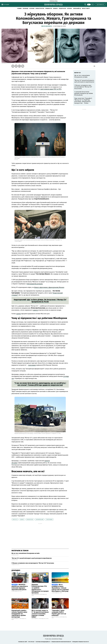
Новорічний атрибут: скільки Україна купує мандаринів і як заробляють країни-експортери (19, 614)
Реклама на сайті (23, 642)
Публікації (25, 9)
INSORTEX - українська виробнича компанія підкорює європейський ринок (20, 587)
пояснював (32, 365)
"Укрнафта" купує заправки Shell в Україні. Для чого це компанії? (59, 613)
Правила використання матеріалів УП (61, 642)
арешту (36, 310)
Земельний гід (77, 9)
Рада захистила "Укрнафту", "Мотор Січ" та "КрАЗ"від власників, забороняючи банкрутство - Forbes (83, 101)
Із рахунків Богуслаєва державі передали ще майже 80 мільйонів (84, 93)
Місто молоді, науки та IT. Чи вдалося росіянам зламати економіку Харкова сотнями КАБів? (40, 614)
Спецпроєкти (62, 9)
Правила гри (49, 9)
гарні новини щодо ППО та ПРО (51, 89)
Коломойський (39, 519)
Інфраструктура (40, 9)
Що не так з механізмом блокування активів (26, 553)
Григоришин (49, 519)
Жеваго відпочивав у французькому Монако (49, 287)
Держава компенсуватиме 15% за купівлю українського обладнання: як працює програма (40, 589)
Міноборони (30, 519)
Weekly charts (86, 9)
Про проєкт (31, 642)
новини (19, 9)
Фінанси (55, 9)
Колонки (32, 9)
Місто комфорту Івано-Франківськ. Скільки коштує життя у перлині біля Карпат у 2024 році (60, 588)
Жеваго (22, 519)
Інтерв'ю (70, 9)
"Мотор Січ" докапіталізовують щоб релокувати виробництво (32, 558)
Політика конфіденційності (43, 642)
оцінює (19, 314)
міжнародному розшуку (35, 284)
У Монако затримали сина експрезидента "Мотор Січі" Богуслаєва (33, 563)
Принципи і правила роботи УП (81, 642)
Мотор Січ (15, 519)
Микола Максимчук (47, 26)
